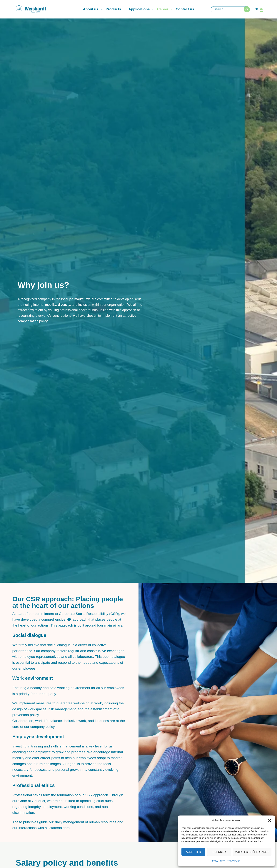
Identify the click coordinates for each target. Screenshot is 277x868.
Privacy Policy (218, 861)
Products (116, 9)
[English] (261, 9)
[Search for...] (227, 9)
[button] (270, 820)
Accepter (193, 852)
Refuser (219, 852)
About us (93, 9)
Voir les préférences (252, 852)
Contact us (185, 9)
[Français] (256, 9)
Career (165, 9)
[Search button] (247, 9)
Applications (142, 9)
